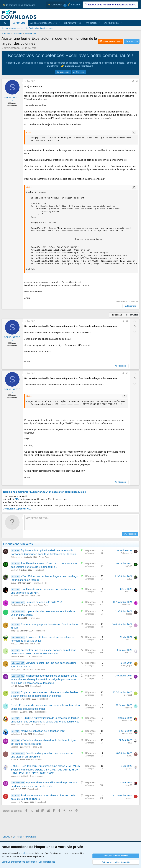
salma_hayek (16, 670)
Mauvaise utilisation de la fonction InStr (43, 731)
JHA (130, 627)
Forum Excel (44, 557)
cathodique (15, 734)
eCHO (13, 760)
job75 (130, 743)
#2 (127, 321)
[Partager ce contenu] (133, 81)
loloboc (129, 614)
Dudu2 (13, 583)
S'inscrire (80, 72)
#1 (137, 81)
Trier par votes (132, 315)
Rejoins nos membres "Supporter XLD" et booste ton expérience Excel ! (45, 492)
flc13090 (14, 596)
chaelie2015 (16, 725)
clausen (14, 802)
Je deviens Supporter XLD (17, 509)
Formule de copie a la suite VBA (44, 602)
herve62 (129, 785)
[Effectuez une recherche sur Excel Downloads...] (111, 5)
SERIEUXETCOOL (12, 48)
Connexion (64, 72)
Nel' (12, 686)
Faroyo (14, 618)
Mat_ (13, 789)
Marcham (15, 747)
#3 (127, 373)
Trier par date (116, 315)
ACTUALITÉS (75, 23)
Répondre (132, 306)
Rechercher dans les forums (41, 28)
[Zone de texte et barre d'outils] (81, 523)
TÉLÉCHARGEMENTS (45, 23)
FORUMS (21, 23)
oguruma (14, 776)
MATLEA (14, 570)
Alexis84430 (16, 605)
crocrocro (15, 712)
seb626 (14, 657)
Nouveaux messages (14, 28)
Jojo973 (14, 644)
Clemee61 (15, 699)
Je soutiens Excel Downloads (19, 5)
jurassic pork (127, 734)
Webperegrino (16, 557)
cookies (25, 853)
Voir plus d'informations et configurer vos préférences (28, 862)
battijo (13, 631)
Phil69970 (128, 653)
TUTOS (94, 23)
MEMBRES (114, 23)
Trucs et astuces (41, 712)
